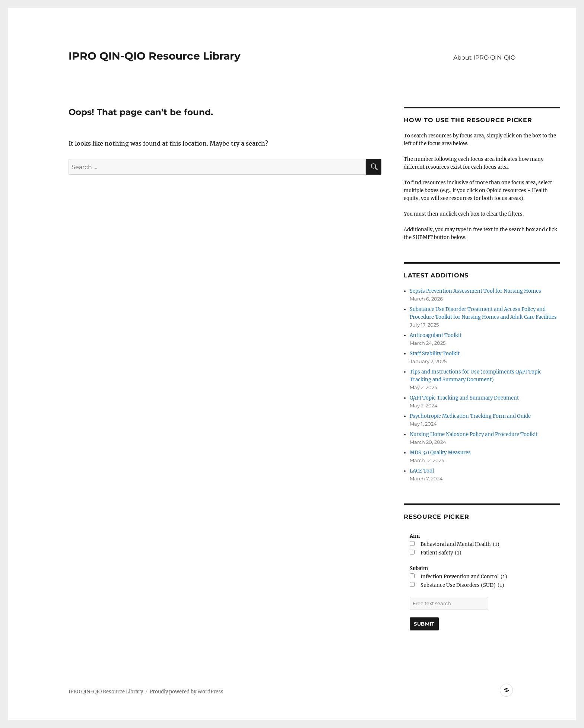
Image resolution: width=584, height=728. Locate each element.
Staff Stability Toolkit (435, 354)
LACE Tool (422, 471)
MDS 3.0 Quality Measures (440, 453)
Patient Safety (441, 553)
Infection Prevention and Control (464, 577)
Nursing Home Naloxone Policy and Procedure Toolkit (474, 434)
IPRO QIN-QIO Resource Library (155, 56)
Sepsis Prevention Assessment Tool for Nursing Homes (475, 291)
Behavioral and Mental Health (460, 544)
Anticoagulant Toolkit (436, 335)
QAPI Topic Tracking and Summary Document (464, 398)
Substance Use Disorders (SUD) (462, 585)
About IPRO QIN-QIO (484, 58)
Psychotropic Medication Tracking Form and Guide (470, 416)
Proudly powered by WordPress (187, 692)
